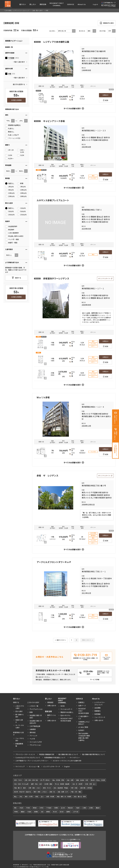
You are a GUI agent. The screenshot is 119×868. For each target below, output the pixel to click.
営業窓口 (81, 702)
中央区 (28, 808)
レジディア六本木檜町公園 (56, 42)
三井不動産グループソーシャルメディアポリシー (32, 761)
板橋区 (36, 812)
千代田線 (11, 58)
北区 (42, 812)
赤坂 (10, 74)
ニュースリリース (100, 717)
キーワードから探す (20, 726)
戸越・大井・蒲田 (76, 792)
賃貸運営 (50, 702)
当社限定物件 (11, 226)
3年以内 (21, 187)
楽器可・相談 (11, 243)
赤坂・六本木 (18, 780)
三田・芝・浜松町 (77, 784)
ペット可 (32, 739)
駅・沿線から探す (20, 716)
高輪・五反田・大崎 (82, 780)
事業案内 (97, 711)
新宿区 (35, 808)
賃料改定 (33, 732)
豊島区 (23, 812)
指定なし (10, 183)
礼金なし (10, 129)
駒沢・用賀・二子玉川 (40, 792)
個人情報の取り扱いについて (68, 754)
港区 (15, 808)
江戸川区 (76, 812)
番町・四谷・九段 (36, 784)
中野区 (16, 812)
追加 (107, 100)
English (95, 4)
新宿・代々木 (47, 788)
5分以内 (21, 211)
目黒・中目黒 (50, 796)
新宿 (37, 796)
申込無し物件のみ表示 (14, 236)
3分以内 (9, 211)
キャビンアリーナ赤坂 (54, 121)
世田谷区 (70, 808)
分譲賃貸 (33, 729)
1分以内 (21, 208)
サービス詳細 (95, 679)
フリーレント (33, 736)
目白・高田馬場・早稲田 (61, 788)
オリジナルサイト (104, 278)
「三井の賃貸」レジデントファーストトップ (16, 10)
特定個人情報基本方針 (47, 754)
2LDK (9, 155)
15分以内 (22, 215)
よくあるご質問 (83, 727)
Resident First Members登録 (67, 720)
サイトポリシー (75, 758)
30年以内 (22, 196)
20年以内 (22, 193)
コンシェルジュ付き (36, 742)
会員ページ (82, 706)
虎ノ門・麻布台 (45, 780)
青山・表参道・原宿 (58, 780)
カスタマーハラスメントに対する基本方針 (67, 761)
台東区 (91, 808)
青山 (15, 796)
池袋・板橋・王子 (63, 792)
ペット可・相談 (12, 239)
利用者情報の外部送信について (55, 758)
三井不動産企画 (35, 726)
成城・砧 (52, 792)
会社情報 (97, 708)
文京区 (42, 808)
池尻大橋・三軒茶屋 (86, 788)
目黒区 (56, 808)
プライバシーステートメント (25, 754)
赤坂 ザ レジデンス (47, 476)
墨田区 (98, 808)
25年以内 (10, 196)
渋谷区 (21, 808)
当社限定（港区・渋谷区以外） (36, 722)
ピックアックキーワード (52, 766)
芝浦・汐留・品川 (90, 784)
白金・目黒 (70, 780)
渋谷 (21, 796)
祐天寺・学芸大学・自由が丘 (23, 792)
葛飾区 (68, 812)
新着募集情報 (19, 745)
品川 (42, 796)
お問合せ (105, 95)
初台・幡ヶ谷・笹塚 (80, 796)
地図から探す (19, 721)
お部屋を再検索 (16, 100)
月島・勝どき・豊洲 (20, 788)
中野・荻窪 (74, 788)
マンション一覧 (34, 766)
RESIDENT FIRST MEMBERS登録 (84, 711)
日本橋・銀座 (48, 784)
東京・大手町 (29, 796)
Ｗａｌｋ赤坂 (43, 397)
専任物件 (10, 230)
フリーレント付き (13, 138)
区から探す (19, 711)
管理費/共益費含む (13, 125)
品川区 (63, 808)
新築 (20, 183)
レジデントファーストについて (100, 704)
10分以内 (10, 215)
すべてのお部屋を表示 (72, 108)
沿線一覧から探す (37, 10)
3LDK (21, 155)
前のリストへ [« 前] (61, 640)
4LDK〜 (9, 159)
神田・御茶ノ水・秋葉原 (64, 796)
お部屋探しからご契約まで (84, 723)
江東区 (84, 808)
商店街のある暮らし (67, 712)
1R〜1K (9, 150)
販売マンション (51, 716)
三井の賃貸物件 (12, 233)
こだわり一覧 (34, 706)
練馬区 (48, 812)
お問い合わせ (52, 706)
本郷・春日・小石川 (34, 788)
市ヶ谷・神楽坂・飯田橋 (62, 784)
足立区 (62, 812)
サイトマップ (20, 766)
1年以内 (9, 187)
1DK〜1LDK (21, 151)
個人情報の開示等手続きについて (94, 754)
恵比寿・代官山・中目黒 (98, 780)
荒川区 (55, 812)
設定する (18, 278)
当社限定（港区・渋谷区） (36, 716)
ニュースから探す (20, 739)
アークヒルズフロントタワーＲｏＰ (54, 562)
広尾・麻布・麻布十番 (31, 780)
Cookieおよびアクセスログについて (28, 758)
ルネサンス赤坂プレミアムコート (53, 200)
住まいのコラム (65, 715)
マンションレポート (66, 709)
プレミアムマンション (36, 709)
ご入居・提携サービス (84, 717)
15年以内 (10, 193)
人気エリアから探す (20, 707)
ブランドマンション (35, 745)
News (63, 706)
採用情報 (97, 714)
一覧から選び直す (19, 62)
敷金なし (10, 132)
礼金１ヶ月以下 (12, 135)
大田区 (78, 808)
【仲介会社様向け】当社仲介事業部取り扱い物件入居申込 (84, 737)
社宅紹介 (81, 730)
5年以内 (9, 190)
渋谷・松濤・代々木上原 (21, 784)
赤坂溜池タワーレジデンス (56, 278)
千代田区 (49, 808)
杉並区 (29, 812)
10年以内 (22, 190)
